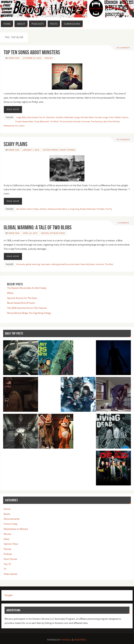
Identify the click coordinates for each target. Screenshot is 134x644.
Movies (49, 58)
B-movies (21, 264)
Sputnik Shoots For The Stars (22, 298)
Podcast (8, 554)
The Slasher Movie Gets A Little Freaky (27, 288)
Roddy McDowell (88, 209)
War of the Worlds (111, 121)
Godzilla (59, 117)
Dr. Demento (49, 117)
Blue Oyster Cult (35, 117)
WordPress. (80, 640)
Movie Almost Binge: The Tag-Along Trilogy (29, 313)
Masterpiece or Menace (16, 529)
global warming (33, 264)
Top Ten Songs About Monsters (32, 52)
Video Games (10, 574)
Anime (7, 509)
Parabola (66, 640)
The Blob (54, 121)
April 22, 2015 (30, 233)
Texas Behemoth (42, 121)
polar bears (74, 264)
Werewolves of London (14, 126)
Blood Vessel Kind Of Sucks (21, 303)
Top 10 (7, 564)
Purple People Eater (24, 121)
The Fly (109, 209)
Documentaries (12, 519)
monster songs (101, 117)
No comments (123, 48)
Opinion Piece (57, 233)
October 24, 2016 (32, 58)
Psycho (125, 117)
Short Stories (67, 150)
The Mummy (97, 121)
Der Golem (21, 209)
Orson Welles (115, 117)
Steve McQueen (88, 264)
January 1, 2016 (31, 150)
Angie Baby (21, 117)
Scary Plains (16, 144)
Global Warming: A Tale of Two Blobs (38, 227)
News (7, 539)
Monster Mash (87, 117)
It (68, 209)
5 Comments (123, 223)
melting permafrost (60, 264)
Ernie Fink (14, 58)
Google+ (9, 595)
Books (7, 514)
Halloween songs (72, 117)
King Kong (74, 209)
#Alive (10, 293)
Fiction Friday (51, 150)
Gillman (43, 209)
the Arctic (100, 264)
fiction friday (33, 209)
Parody (7, 549)
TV (5, 569)
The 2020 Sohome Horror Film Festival (27, 308)
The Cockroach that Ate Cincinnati (75, 121)
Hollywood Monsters (57, 209)
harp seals (45, 264)
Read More (13, 109)
